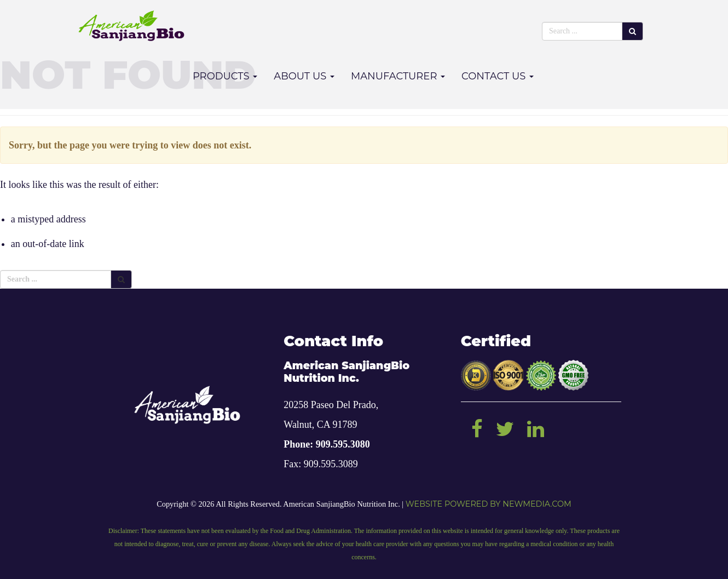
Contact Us (498, 76)
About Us (304, 76)
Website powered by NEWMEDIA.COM (489, 504)
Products (225, 76)
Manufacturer (398, 76)
